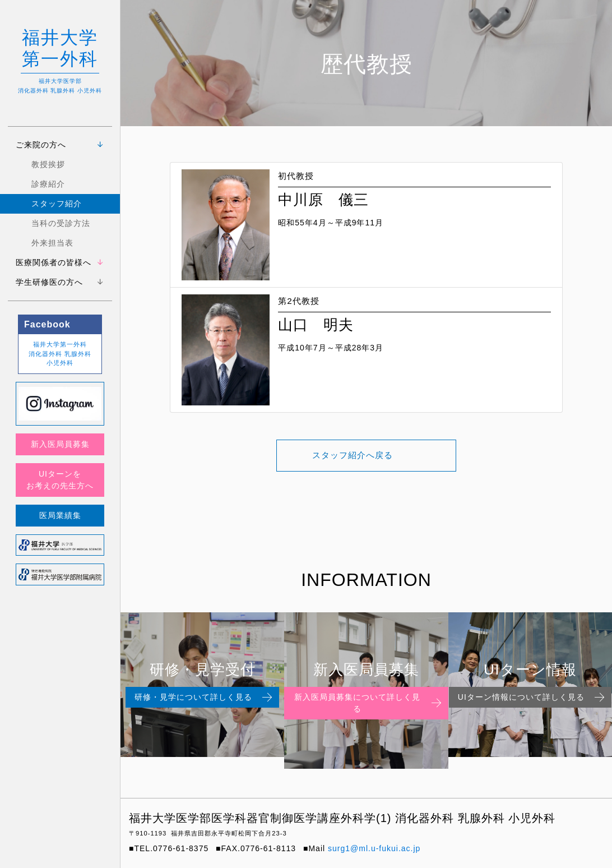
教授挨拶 (48, 164)
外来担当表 (52, 243)
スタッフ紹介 (57, 204)
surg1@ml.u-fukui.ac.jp (374, 848)
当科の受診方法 (61, 223)
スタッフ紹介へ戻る (353, 456)
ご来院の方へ (41, 145)
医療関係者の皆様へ (54, 262)
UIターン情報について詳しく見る (532, 698)
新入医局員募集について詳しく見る (369, 703)
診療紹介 (48, 184)
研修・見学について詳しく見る (205, 698)
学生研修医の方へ (49, 282)
